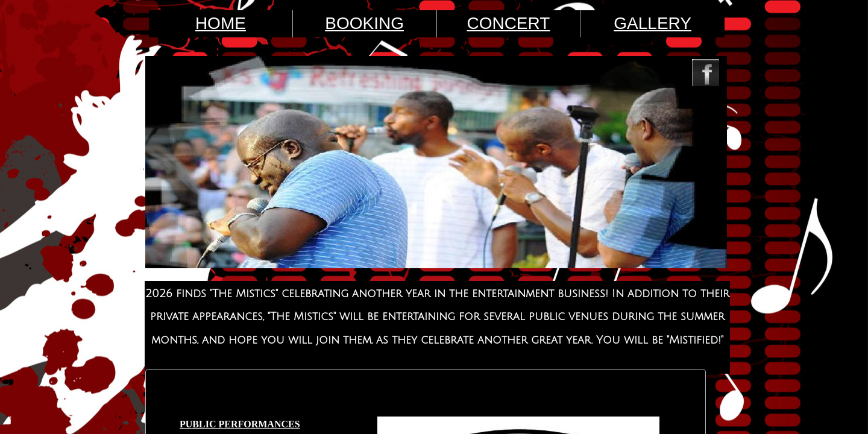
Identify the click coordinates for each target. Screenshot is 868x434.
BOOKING (364, 23)
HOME (221, 23)
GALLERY (653, 23)
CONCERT (508, 23)
